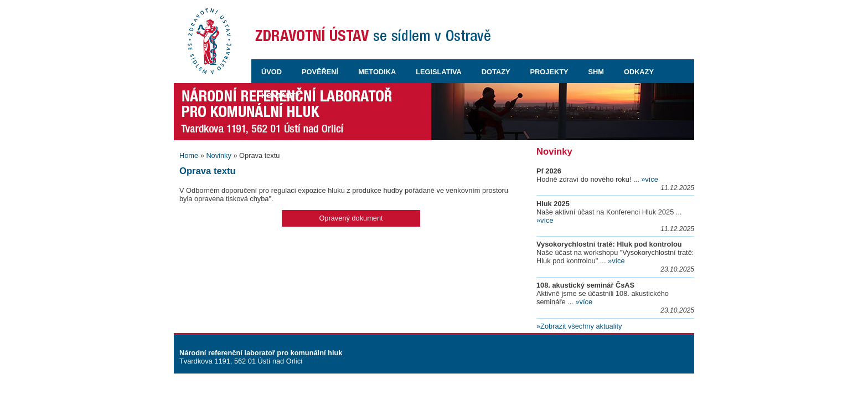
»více (650, 179)
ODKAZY (639, 72)
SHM (596, 72)
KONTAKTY (281, 96)
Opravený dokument (351, 218)
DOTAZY (496, 72)
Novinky (219, 155)
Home (189, 155)
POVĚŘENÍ (320, 72)
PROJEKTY (549, 72)
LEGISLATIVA (439, 72)
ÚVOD (272, 72)
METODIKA (377, 72)
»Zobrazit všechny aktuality (579, 326)
